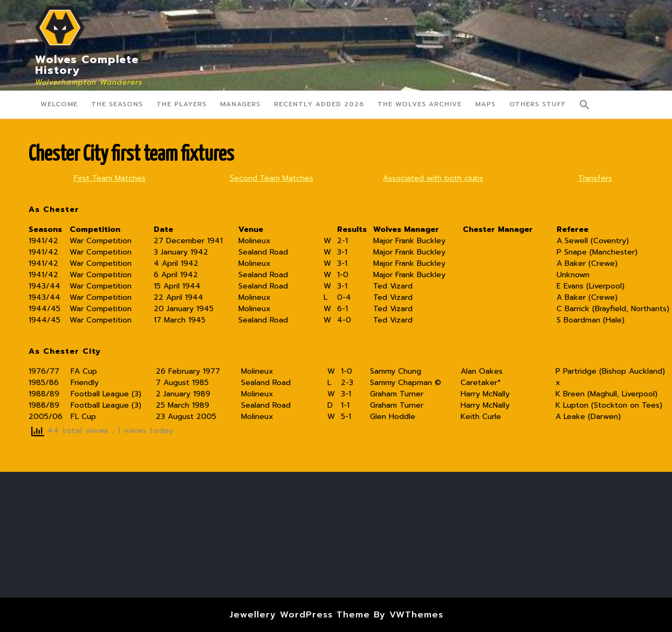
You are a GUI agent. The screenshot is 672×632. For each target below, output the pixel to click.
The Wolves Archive (420, 104)
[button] (585, 105)
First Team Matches (110, 178)
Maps (485, 104)
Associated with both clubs (433, 178)
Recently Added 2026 (319, 104)
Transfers (595, 178)
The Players (181, 104)
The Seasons (117, 104)
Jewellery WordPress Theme (300, 615)
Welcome (59, 104)
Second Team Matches (272, 178)
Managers (240, 104)
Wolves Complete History (87, 65)
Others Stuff (537, 104)
